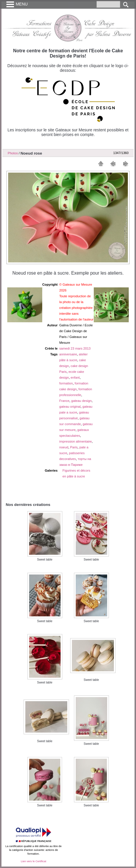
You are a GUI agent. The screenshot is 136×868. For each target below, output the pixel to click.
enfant (75, 377)
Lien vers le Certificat (33, 861)
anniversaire (68, 354)
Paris (74, 447)
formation (66, 383)
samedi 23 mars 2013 (75, 348)
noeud (64, 447)
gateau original (70, 407)
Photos (13, 153)
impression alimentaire (75, 441)
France (64, 401)
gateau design (81, 401)
